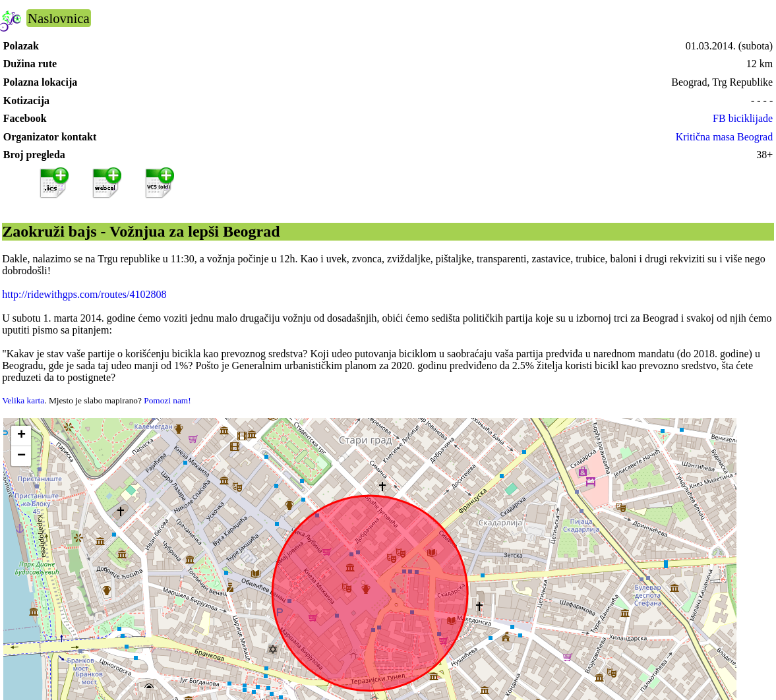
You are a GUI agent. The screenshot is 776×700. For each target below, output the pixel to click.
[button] (21, 436)
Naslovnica (59, 18)
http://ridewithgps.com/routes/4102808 (84, 294)
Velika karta (23, 400)
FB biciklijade (743, 118)
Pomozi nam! (167, 400)
